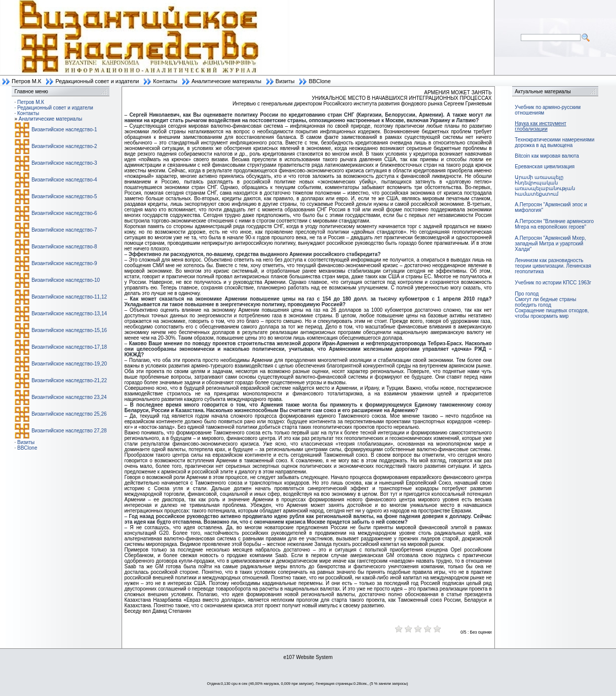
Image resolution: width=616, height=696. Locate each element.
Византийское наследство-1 (64, 130)
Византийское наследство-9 (64, 263)
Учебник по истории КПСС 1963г (553, 283)
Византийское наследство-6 (64, 213)
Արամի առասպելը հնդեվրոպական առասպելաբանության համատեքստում (545, 186)
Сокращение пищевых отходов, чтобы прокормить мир (552, 313)
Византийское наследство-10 (66, 280)
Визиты (285, 81)
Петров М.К (26, 81)
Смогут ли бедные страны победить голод (545, 302)
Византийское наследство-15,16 (69, 330)
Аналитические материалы (226, 81)
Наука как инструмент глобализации (540, 126)
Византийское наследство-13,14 (69, 314)
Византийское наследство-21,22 (69, 380)
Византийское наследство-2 (64, 146)
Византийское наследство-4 (64, 180)
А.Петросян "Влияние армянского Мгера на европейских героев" (554, 224)
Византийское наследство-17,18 (69, 347)
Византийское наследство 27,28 (69, 431)
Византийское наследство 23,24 (69, 397)
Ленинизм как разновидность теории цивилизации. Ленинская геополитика (553, 266)
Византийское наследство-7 (64, 230)
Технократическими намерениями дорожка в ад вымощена (554, 142)
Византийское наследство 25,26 (69, 414)
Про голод (527, 294)
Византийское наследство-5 (64, 196)
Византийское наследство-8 (64, 247)
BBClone (319, 81)
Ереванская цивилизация (545, 167)
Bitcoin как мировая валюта (547, 156)
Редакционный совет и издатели (97, 81)
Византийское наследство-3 (64, 163)
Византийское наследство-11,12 (69, 297)
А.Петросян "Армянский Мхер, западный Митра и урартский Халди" (550, 244)
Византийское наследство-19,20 (69, 364)
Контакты (165, 81)
